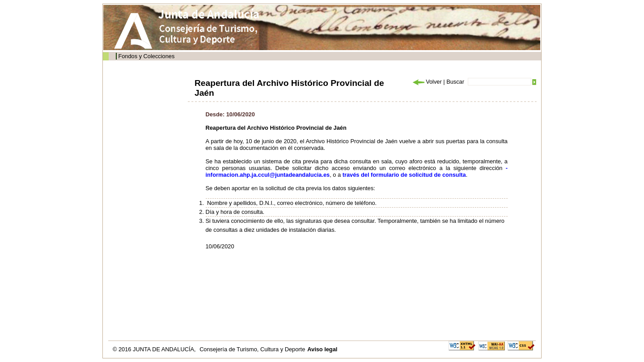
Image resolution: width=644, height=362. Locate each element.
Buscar (455, 82)
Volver (427, 82)
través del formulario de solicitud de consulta (404, 175)
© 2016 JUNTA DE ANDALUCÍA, (155, 349)
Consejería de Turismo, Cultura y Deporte (252, 349)
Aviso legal (322, 349)
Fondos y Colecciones (146, 56)
